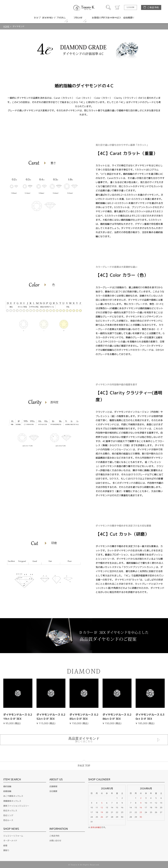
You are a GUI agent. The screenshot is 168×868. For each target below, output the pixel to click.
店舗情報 (53, 786)
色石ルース (8, 820)
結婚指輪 (7, 791)
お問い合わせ (55, 841)
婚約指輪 (7, 786)
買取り (6, 850)
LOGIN (131, 7)
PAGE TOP (84, 766)
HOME (6, 26)
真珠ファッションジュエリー (16, 806)
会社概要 (53, 791)
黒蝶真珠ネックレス (12, 801)
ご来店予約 (153, 7)
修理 (5, 846)
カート (117, 7)
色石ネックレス (10, 811)
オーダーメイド (10, 841)
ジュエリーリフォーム (13, 836)
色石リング (8, 815)
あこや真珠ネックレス (13, 796)
